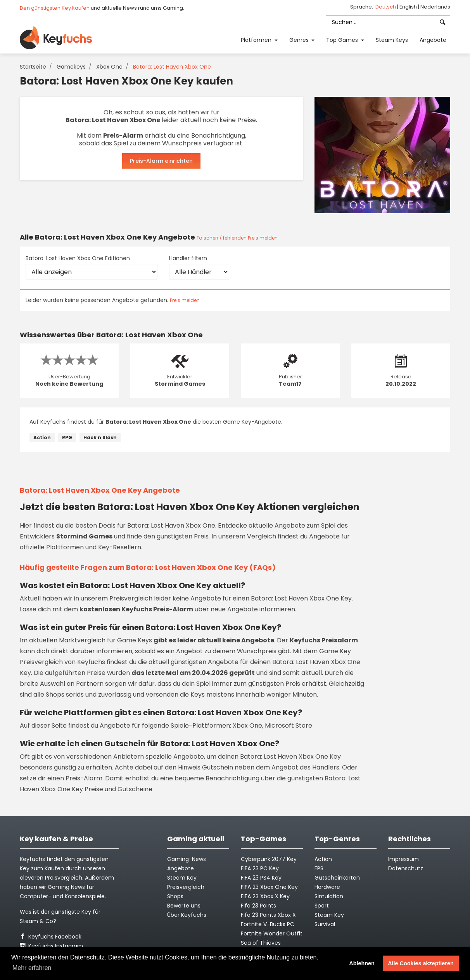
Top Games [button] (343, 40)
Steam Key (329, 915)
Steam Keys (392, 40)
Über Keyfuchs (187, 915)
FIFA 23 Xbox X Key (265, 896)
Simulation (329, 896)
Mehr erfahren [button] (32, 968)
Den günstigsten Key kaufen (55, 8)
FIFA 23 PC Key (260, 868)
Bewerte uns (184, 906)
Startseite (33, 67)
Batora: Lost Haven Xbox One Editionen (78, 258)
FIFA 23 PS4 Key (261, 878)
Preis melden (185, 300)
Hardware (327, 887)
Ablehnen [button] (362, 963)
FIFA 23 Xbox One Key (269, 887)
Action (42, 437)
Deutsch (386, 7)
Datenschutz (406, 868)
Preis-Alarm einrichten (161, 161)
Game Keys (135, 640)
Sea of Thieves (261, 943)
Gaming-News (187, 859)
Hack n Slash (100, 437)
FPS (319, 868)
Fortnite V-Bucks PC (268, 924)
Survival (325, 924)
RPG (67, 437)
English (409, 7)
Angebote (433, 40)
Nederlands (435, 7)
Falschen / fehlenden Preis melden (237, 238)
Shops (175, 896)
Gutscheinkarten (337, 878)
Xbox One (109, 67)
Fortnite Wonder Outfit (272, 933)
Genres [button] (300, 40)
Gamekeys (71, 67)
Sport (322, 906)
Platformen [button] (257, 40)
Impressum (403, 859)
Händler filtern (188, 258)
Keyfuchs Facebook (51, 937)
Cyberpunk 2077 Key (269, 859)
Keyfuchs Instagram (51, 946)
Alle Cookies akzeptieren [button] (421, 963)
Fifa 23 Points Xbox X (268, 915)
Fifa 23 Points (258, 906)
